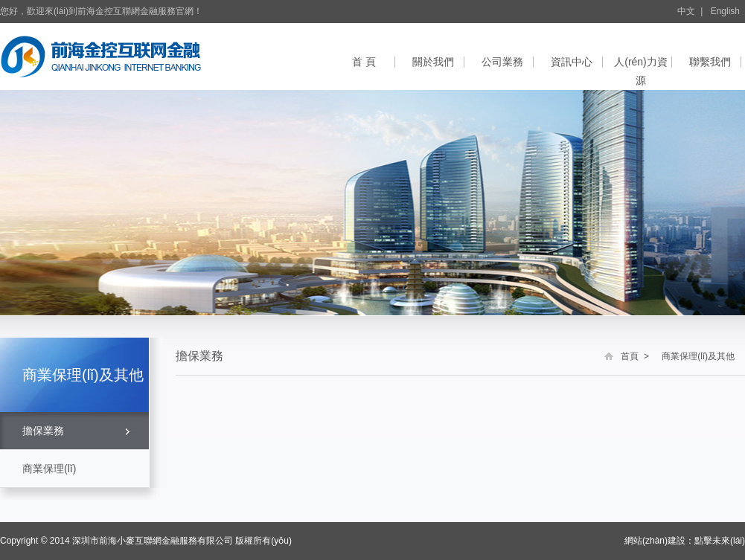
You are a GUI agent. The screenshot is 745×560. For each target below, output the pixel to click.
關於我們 (433, 62)
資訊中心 (572, 62)
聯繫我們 (710, 62)
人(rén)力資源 (641, 70)
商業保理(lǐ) (49, 469)
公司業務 (502, 62)
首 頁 (364, 62)
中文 (686, 11)
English (725, 11)
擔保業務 (43, 431)
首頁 (630, 356)
